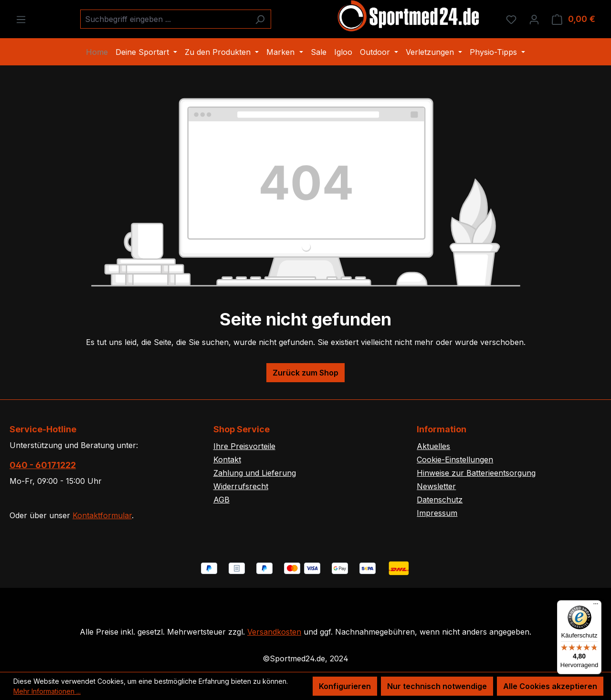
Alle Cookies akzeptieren (550, 686)
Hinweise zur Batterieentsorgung (476, 473)
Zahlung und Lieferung (255, 473)
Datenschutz (440, 500)
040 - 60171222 (43, 465)
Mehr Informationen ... (47, 691)
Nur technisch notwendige (437, 686)
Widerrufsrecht (241, 486)
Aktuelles (433, 446)
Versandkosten (274, 632)
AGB (221, 500)
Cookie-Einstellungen (455, 460)
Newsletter (436, 486)
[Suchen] (260, 19)
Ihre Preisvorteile (244, 446)
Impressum (437, 513)
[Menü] (21, 19)
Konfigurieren (345, 686)
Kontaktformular (102, 515)
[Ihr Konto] (534, 19)
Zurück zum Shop (305, 373)
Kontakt (227, 460)
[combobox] (165, 19)
